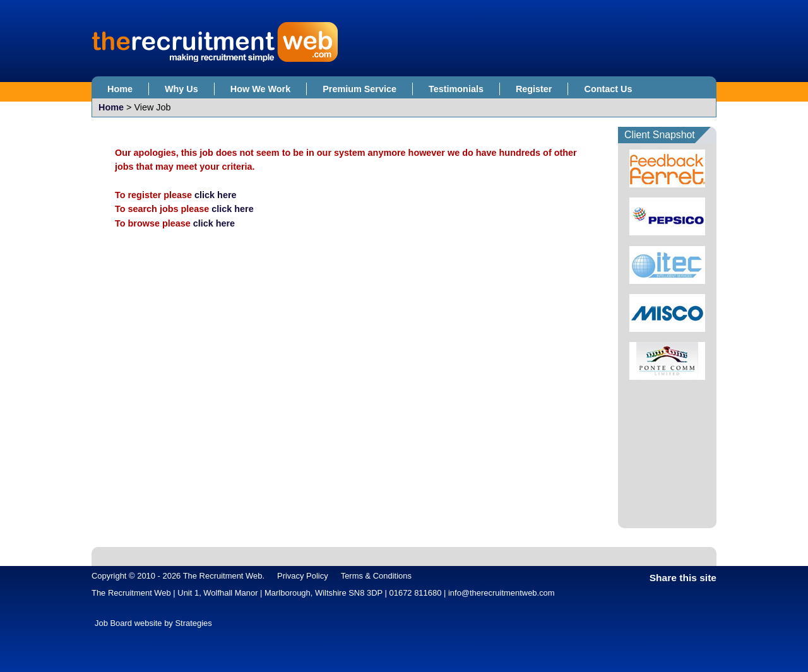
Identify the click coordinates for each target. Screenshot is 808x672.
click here (215, 195)
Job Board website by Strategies (153, 623)
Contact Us (608, 89)
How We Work (260, 89)
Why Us (181, 89)
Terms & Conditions (376, 576)
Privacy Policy (303, 576)
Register (534, 89)
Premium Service (359, 89)
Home (120, 89)
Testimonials (456, 89)
